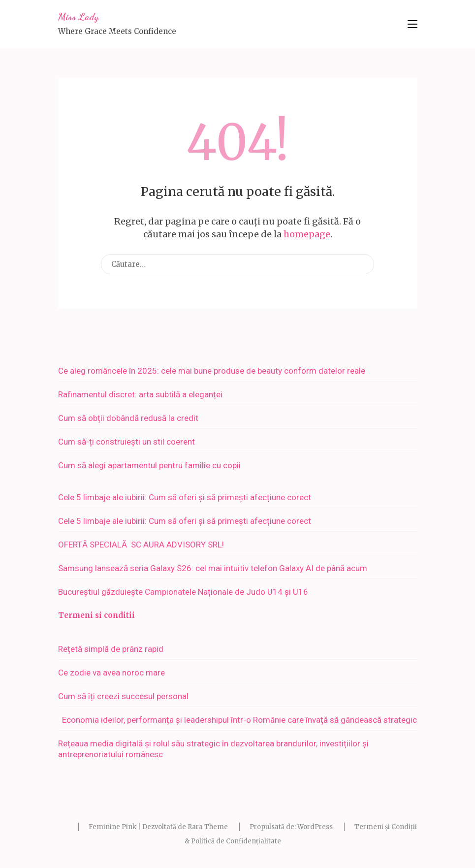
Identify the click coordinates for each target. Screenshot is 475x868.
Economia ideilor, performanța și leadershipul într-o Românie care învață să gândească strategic (237, 720)
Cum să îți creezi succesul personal (123, 696)
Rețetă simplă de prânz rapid (111, 649)
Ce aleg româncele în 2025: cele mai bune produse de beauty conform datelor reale (212, 371)
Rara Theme (208, 827)
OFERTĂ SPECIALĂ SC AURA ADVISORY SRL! (145, 545)
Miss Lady (78, 17)
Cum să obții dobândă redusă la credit (128, 418)
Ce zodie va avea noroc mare (111, 673)
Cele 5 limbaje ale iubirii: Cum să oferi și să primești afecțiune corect (185, 497)
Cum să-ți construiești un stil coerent (127, 442)
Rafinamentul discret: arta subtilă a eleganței (140, 394)
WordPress (315, 827)
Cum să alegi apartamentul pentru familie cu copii (149, 465)
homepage (307, 234)
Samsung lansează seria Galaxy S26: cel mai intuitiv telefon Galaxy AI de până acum (213, 568)
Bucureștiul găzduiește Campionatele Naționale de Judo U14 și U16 (183, 592)
